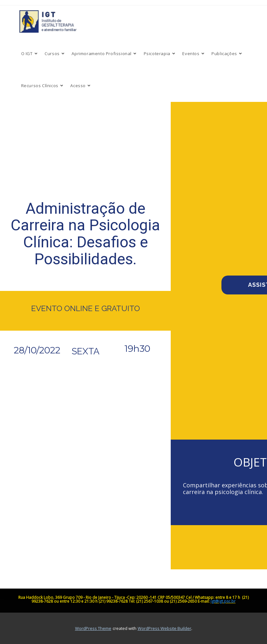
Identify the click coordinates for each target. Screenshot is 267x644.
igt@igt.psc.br (223, 601)
